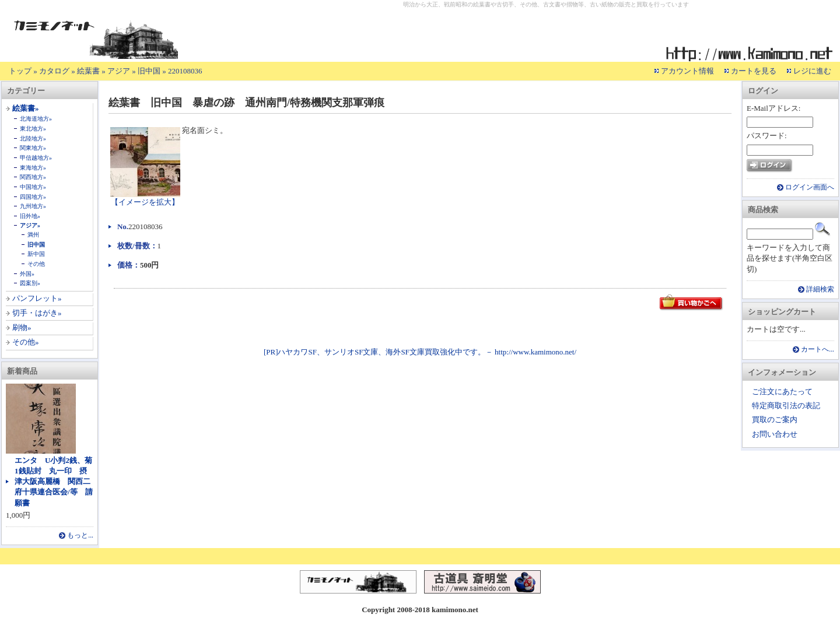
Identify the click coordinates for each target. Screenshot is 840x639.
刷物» (22, 327)
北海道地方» (36, 119)
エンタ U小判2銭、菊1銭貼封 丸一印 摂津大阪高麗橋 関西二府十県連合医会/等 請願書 (54, 482)
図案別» (30, 283)
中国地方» (33, 187)
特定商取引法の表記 (786, 405)
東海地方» (33, 168)
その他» (26, 342)
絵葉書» (26, 108)
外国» (27, 274)
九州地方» (33, 206)
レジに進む (812, 71)
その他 (36, 264)
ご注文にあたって (782, 392)
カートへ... (818, 350)
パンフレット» (37, 298)
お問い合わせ (775, 434)
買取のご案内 (775, 419)
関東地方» (33, 148)
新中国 (36, 254)
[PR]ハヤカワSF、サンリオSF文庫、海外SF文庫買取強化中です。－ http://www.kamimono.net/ (420, 352)
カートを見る (754, 71)
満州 (33, 235)
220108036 (185, 71)
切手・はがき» (37, 313)
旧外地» (30, 216)
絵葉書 (88, 71)
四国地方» (33, 197)
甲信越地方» (36, 158)
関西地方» (33, 177)
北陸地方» (33, 138)
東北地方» (33, 129)
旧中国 (149, 71)
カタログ (54, 71)
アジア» (30, 225)
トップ (20, 71)
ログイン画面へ (810, 187)
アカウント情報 (687, 71)
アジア (119, 71)
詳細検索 (820, 289)
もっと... (80, 536)
